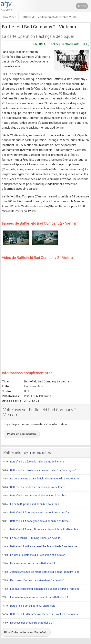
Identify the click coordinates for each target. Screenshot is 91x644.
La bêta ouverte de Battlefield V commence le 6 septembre (40, 479)
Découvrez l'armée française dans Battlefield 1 (33, 580)
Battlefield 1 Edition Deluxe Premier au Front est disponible (40, 614)
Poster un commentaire (22, 434)
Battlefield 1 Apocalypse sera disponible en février (36, 521)
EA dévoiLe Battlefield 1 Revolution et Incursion (34, 555)
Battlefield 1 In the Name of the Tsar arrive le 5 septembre (39, 547)
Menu (82, 6)
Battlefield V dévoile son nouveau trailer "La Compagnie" (39, 470)
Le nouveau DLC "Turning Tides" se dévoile (31, 538)
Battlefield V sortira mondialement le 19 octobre (34, 496)
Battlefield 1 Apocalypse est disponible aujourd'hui (36, 513)
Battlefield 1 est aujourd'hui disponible (29, 606)
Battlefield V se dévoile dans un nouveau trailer (33, 487)
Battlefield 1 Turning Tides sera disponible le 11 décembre (40, 530)
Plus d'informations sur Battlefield (26, 632)
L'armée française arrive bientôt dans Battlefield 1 (35, 597)
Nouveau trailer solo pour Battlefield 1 (28, 623)
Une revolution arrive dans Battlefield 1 (29, 564)
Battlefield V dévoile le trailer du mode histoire (33, 462)
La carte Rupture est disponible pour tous (31, 504)
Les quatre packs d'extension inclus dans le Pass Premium (40, 589)
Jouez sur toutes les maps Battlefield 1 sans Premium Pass (41, 572)
